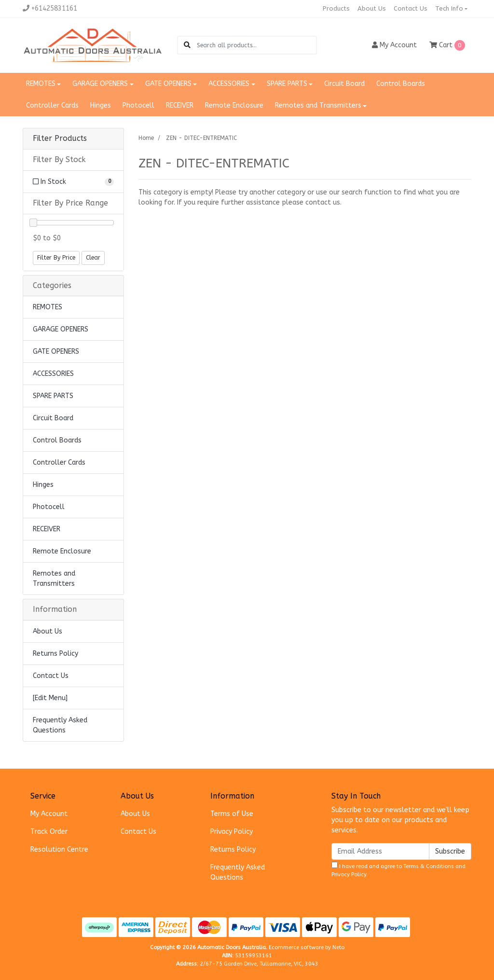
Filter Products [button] (60, 138)
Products (336, 8)
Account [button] (394, 45)
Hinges (101, 105)
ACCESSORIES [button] (229, 84)
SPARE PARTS (53, 396)
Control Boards (401, 84)
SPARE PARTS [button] (287, 84)
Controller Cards (52, 105)
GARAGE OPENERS (61, 329)
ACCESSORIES (53, 374)
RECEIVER (180, 105)
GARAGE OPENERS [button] (100, 84)
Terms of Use (232, 814)
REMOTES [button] (41, 84)
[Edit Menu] (50, 698)
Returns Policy (55, 654)
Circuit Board (344, 84)
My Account (49, 814)
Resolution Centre (59, 849)
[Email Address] (380, 851)
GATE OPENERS (56, 352)
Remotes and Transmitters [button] (318, 105)
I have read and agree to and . (398, 870)
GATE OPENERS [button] (168, 84)
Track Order (49, 832)
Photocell (138, 105)
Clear (93, 258)
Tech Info (449, 8)
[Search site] (187, 45)
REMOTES (48, 307)
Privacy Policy (232, 832)
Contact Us (411, 8)
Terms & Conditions (429, 866)
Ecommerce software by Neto (307, 947)
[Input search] (256, 45)
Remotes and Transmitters (54, 579)
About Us (372, 8)
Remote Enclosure (234, 105)
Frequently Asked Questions (60, 725)
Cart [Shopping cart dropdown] (447, 45)
